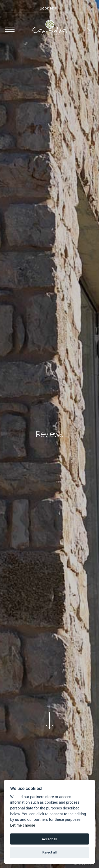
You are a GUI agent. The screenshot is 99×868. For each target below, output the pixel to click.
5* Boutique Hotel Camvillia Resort (50, 28)
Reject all (49, 852)
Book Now (49, 8)
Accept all (49, 839)
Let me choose (23, 825)
